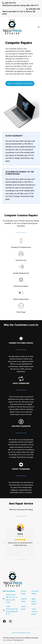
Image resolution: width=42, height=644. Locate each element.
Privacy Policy (16, 633)
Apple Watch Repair (34, 601)
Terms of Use (26, 633)
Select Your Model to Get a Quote (20, 84)
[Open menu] (39, 27)
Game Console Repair (34, 612)
